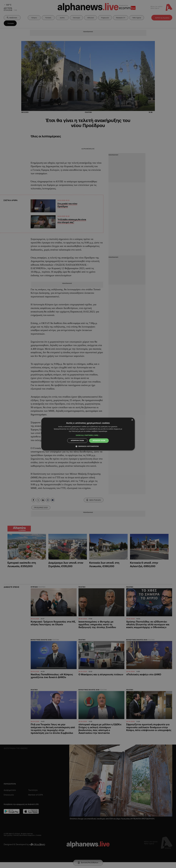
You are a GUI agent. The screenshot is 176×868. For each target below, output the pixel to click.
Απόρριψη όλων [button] (77, 440)
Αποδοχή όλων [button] (99, 440)
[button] (88, 435)
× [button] (132, 420)
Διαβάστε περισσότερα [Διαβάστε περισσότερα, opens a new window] (99, 431)
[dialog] (88, 434)
